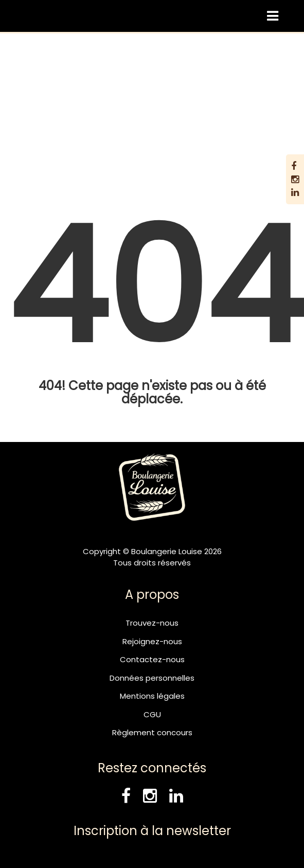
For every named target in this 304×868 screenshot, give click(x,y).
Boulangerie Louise (102, 89)
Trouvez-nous (152, 623)
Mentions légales (152, 696)
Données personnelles (152, 678)
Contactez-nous (152, 659)
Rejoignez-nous (152, 641)
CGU (152, 714)
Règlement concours (152, 732)
